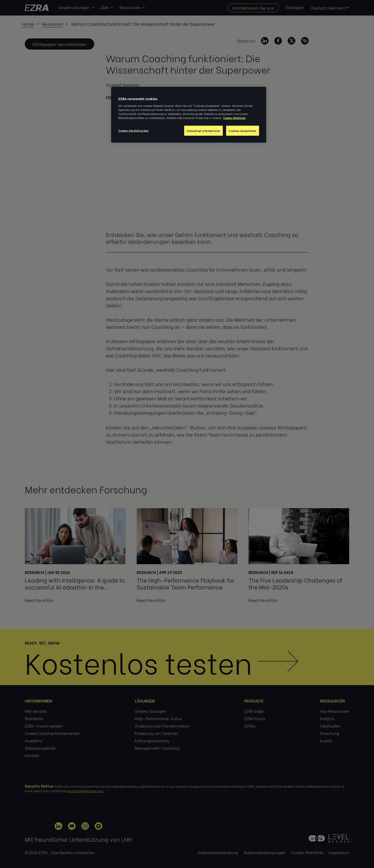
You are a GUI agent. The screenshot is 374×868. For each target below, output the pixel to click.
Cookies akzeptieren (243, 131)
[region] (189, 115)
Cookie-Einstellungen (133, 130)
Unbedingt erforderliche (203, 131)
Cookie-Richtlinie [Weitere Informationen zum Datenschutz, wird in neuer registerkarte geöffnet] (234, 118)
